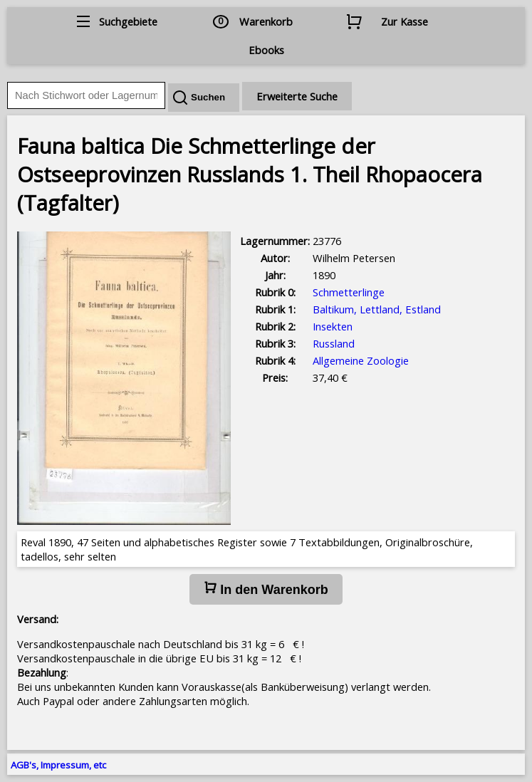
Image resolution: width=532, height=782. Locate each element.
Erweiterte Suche (297, 96)
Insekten (333, 326)
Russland (334, 343)
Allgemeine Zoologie (361, 360)
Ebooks (266, 50)
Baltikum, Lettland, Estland (377, 309)
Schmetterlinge (349, 292)
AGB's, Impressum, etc (58, 765)
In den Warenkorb (266, 589)
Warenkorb (266, 21)
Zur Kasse (405, 21)
